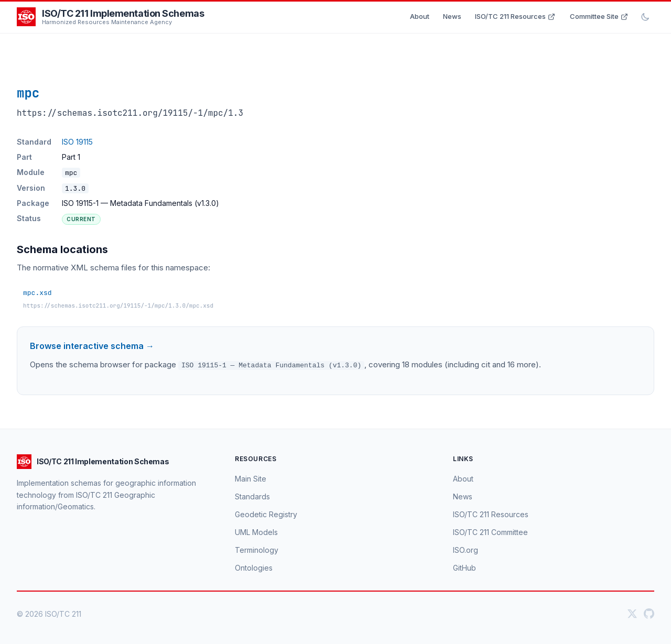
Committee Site (599, 16)
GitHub (464, 567)
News (452, 16)
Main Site (251, 478)
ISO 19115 (77, 142)
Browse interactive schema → (92, 346)
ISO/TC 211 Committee (490, 532)
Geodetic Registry (266, 514)
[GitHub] (649, 614)
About (420, 16)
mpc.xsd (37, 293)
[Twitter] (632, 614)
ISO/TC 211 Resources (515, 16)
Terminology (257, 549)
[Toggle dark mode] (645, 17)
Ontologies (254, 567)
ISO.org (466, 549)
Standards (252, 496)
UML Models (256, 532)
